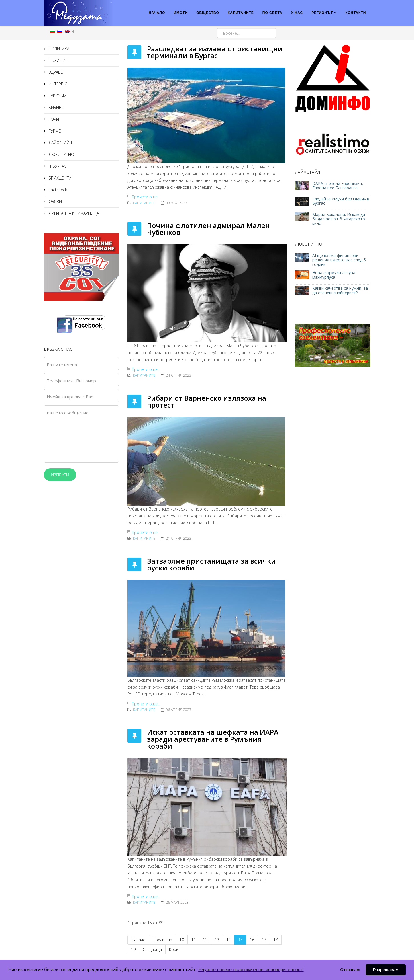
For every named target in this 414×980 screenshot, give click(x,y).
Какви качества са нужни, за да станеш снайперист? (340, 290)
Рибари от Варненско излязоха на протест (207, 401)
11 (193, 940)
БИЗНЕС (56, 107)
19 (133, 949)
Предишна (162, 940)
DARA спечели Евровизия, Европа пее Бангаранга (338, 186)
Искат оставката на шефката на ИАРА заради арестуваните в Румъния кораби (213, 739)
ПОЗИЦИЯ (58, 60)
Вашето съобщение (68, 413)
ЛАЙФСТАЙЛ (60, 143)
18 (276, 940)
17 (264, 940)
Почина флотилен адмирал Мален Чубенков (208, 229)
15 (240, 940)
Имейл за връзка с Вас (70, 397)
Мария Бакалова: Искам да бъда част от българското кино (339, 219)
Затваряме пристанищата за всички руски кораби (211, 564)
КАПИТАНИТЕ (241, 13)
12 (205, 940)
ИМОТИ (181, 13)
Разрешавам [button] (386, 970)
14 (229, 940)
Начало (138, 940)
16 (252, 940)
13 (217, 940)
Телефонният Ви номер (71, 381)
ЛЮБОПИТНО (61, 154)
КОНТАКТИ (356, 13)
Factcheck (57, 190)
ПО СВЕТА (272, 13)
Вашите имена (62, 365)
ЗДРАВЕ (55, 72)
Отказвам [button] (350, 970)
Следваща (152, 949)
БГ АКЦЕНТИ (60, 178)
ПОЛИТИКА (58, 49)
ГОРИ (53, 119)
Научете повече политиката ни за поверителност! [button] (251, 970)
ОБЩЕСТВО (208, 13)
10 (182, 940)
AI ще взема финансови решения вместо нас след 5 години (339, 260)
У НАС (297, 13)
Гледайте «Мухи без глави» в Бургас (341, 201)
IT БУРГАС (57, 166)
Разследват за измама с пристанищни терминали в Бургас (215, 52)
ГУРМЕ (54, 131)
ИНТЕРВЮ (58, 84)
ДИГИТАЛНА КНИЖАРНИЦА (73, 213)
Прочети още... (146, 197)
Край (174, 949)
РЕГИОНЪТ (322, 13)
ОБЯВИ (55, 201)
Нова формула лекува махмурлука (334, 275)
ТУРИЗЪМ (57, 96)
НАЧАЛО (157, 13)
